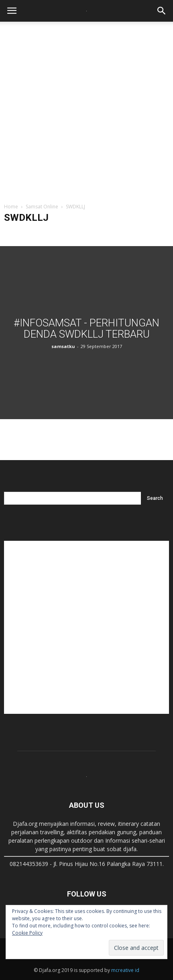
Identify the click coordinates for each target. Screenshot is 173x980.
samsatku (63, 346)
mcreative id (125, 970)
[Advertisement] (86, 108)
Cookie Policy (27, 933)
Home (11, 207)
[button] (162, 11)
